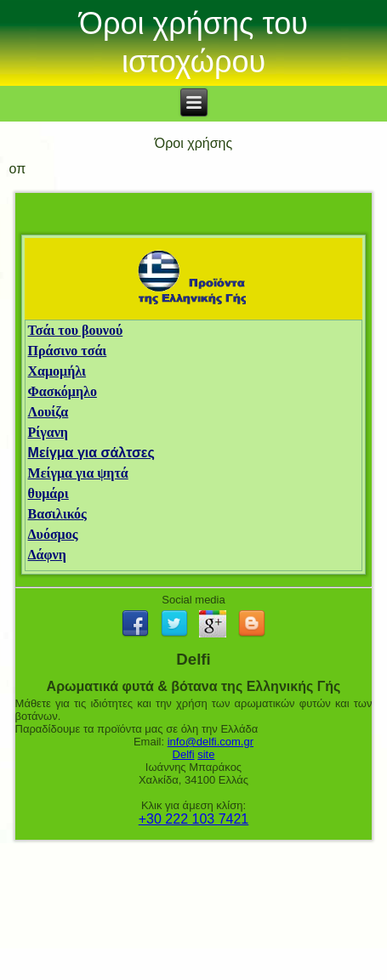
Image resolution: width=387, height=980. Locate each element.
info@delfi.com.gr (211, 742)
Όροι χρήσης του (193, 23)
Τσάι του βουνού (76, 330)
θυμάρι (48, 493)
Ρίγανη (48, 432)
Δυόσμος (53, 534)
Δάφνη (47, 555)
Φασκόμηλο (63, 391)
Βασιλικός (57, 514)
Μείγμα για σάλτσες (91, 453)
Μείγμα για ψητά (78, 473)
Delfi (184, 754)
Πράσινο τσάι (68, 351)
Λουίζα (48, 412)
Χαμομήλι (57, 371)
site (206, 754)
